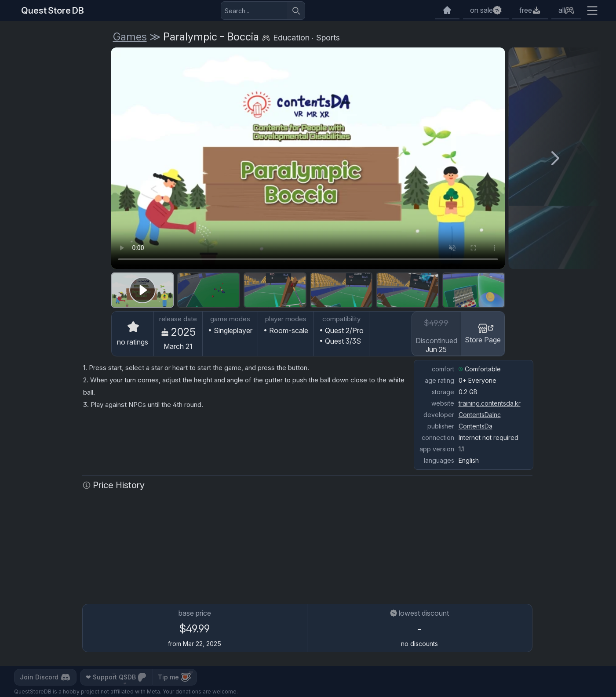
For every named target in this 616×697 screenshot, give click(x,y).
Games (130, 37)
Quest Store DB (53, 11)
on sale (481, 10)
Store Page (483, 333)
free (526, 10)
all (562, 10)
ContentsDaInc (480, 415)
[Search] (296, 11)
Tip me (175, 677)
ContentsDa (476, 426)
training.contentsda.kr (490, 403)
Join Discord (45, 677)
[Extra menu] (592, 11)
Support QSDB (116, 677)
